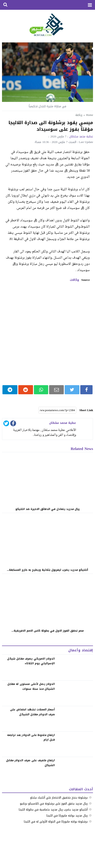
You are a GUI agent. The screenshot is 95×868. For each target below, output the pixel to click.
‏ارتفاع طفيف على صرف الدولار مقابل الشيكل (30, 763)
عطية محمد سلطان (81, 136)
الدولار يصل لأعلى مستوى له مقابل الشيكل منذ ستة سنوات (31, 686)
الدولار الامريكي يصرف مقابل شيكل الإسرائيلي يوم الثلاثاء (31, 661)
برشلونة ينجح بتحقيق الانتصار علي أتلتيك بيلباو (59, 798)
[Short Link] (57, 410)
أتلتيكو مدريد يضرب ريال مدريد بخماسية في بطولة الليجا (53, 810)
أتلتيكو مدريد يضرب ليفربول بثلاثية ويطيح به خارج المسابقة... (47, 570)
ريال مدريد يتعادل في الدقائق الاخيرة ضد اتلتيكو (47, 509)
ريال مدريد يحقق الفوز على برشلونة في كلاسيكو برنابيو (54, 804)
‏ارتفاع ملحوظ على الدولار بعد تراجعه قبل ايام (31, 737)
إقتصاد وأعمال (81, 650)
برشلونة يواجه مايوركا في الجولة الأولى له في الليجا (56, 821)
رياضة (79, 115)
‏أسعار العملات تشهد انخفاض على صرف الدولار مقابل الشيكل (32, 712)
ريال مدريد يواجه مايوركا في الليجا (67, 815)
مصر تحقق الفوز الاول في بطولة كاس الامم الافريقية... (48, 631)
